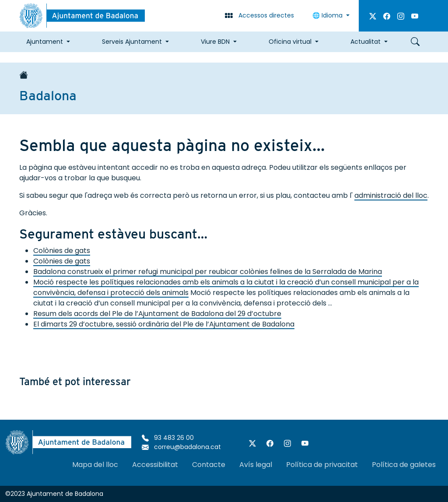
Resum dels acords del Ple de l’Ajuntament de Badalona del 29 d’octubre (157, 314)
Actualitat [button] (366, 42)
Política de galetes (404, 465)
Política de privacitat (322, 465)
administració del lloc (391, 195)
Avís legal (256, 465)
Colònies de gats (62, 251)
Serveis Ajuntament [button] (132, 42)
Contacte (209, 465)
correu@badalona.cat (181, 447)
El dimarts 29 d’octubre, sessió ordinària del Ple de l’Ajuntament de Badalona (164, 324)
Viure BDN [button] (215, 42)
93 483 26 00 (168, 438)
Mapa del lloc (95, 465)
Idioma (328, 15)
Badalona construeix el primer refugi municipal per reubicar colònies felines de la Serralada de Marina (208, 272)
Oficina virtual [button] (290, 42)
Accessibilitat (155, 465)
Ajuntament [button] (45, 42)
